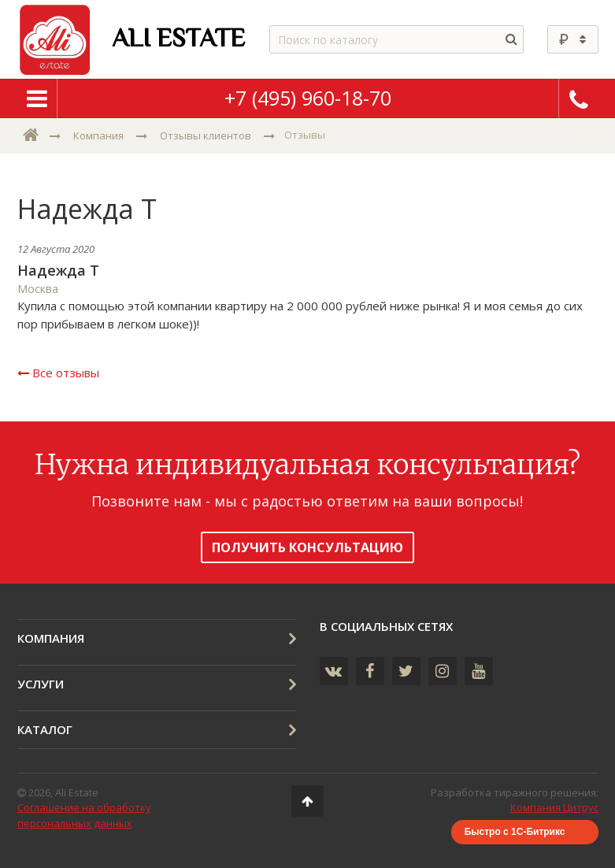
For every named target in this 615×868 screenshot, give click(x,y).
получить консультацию (307, 547)
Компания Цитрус (554, 807)
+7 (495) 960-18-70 (308, 98)
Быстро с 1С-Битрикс (515, 832)
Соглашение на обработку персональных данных (84, 815)
